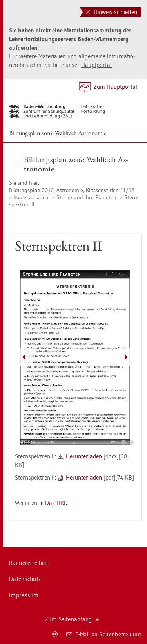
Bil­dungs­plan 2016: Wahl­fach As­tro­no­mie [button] (71, 164)
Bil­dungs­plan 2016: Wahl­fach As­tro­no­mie (58, 133)
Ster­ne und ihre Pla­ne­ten (86, 197)
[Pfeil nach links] (24, 357)
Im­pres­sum (24, 595)
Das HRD (56, 503)
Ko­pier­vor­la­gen (31, 197)
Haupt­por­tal (96, 65)
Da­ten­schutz (25, 579)
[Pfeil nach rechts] (126, 357)
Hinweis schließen (111, 12)
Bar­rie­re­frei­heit (29, 563)
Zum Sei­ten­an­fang (72, 619)
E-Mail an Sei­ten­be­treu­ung (104, 634)
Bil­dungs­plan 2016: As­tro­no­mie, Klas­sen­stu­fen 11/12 (72, 190)
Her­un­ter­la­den (84, 456)
